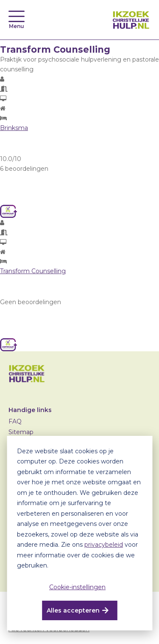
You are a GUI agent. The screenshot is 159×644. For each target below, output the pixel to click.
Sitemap (21, 432)
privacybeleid (104, 545)
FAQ (15, 421)
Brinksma (14, 128)
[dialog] (79, 533)
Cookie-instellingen (77, 587)
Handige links (30, 410)
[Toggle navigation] (17, 16)
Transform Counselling (33, 271)
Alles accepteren (73, 610)
